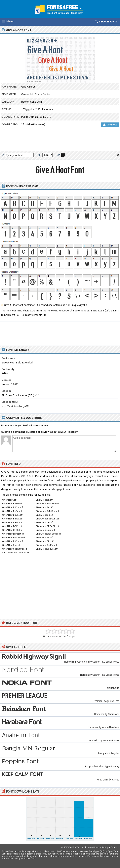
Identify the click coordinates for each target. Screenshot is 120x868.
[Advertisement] (60, 140)
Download (110, 125)
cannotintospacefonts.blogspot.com (48, 489)
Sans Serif (36, 102)
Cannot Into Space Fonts (35, 94)
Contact (115, 847)
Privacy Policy (101, 847)
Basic (24, 102)
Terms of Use (84, 847)
